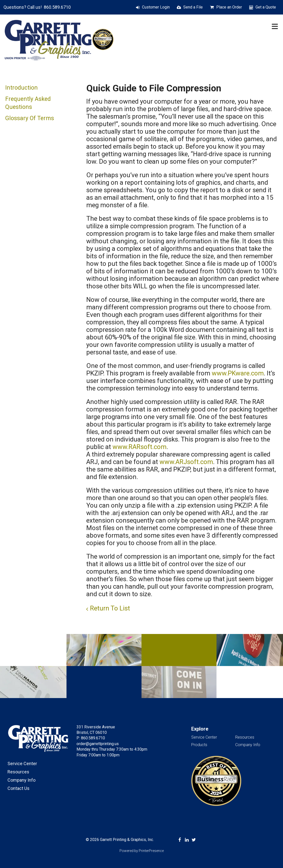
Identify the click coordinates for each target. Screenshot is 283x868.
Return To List (110, 608)
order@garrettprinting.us (98, 744)
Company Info (21, 780)
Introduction (21, 88)
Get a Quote (266, 7)
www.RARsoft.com (139, 447)
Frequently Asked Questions (28, 103)
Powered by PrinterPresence (142, 851)
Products (199, 745)
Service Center (22, 764)
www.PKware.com (238, 373)
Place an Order (229, 7)
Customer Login (156, 7)
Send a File (193, 7)
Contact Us (18, 788)
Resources (18, 772)
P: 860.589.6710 (91, 738)
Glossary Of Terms (30, 118)
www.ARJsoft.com (186, 462)
